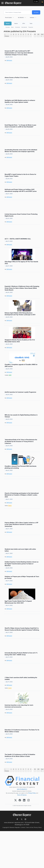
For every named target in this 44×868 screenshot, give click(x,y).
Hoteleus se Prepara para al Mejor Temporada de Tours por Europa (22, 577)
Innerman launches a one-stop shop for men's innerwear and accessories (19, 706)
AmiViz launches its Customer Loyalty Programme (20, 392)
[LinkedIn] (24, 800)
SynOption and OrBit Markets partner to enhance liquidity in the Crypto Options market (20, 101)
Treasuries (31, 27)
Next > (42, 35)
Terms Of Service (22, 795)
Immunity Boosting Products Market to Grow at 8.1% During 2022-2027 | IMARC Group (21, 654)
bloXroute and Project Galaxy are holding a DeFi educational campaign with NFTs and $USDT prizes (21, 190)
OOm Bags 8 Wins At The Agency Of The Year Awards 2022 (21, 263)
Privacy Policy (32, 793)
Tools (31, 23)
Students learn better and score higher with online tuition (20, 550)
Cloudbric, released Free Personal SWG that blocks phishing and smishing (21, 467)
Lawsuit (10, 688)
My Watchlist (21, 18)
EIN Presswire (9, 61)
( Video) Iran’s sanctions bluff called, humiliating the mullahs (21, 678)
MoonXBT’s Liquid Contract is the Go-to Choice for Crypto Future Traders (20, 175)
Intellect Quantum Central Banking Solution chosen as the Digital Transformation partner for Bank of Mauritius (22, 564)
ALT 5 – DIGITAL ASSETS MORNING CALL (18, 239)
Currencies (17, 27)
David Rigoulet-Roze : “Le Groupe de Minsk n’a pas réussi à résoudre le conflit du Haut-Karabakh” (20, 126)
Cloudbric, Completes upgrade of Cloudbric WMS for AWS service (21, 365)
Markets (8, 23)
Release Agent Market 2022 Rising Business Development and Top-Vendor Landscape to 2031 (20, 314)
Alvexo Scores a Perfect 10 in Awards (16, 78)
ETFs (24, 23)
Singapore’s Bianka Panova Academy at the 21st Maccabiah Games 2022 (20, 341)
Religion (10, 506)
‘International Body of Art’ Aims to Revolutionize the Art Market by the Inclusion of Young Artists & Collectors (21, 442)
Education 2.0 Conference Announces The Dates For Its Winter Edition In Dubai (22, 731)
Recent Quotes (8, 18)
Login (37, 1)
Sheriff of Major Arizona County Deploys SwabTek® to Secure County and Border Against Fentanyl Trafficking (22, 629)
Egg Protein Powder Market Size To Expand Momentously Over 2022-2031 (18, 602)
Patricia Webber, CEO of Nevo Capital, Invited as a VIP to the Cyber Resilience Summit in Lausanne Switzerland (21, 525)
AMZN (10, 375)
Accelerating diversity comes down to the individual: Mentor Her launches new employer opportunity (21, 151)
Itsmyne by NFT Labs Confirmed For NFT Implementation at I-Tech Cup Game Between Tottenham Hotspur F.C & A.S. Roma (19, 53)
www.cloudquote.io (22, 789)
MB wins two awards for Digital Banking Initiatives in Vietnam (21, 416)
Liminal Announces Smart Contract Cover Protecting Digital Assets (21, 215)
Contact (23, 827)
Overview (8, 27)
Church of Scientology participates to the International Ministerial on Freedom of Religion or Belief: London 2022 (22, 495)
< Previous (7, 35)
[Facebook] (20, 800)
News (12, 27)
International (24, 27)
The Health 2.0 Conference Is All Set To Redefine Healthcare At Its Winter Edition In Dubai (20, 755)
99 (35, 34)
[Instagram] (28, 800)
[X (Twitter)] (16, 800)
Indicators (32, 18)
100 (38, 34)
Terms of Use (30, 827)
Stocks (16, 23)
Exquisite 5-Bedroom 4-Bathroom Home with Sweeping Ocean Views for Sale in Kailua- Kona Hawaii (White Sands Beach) (22, 288)
